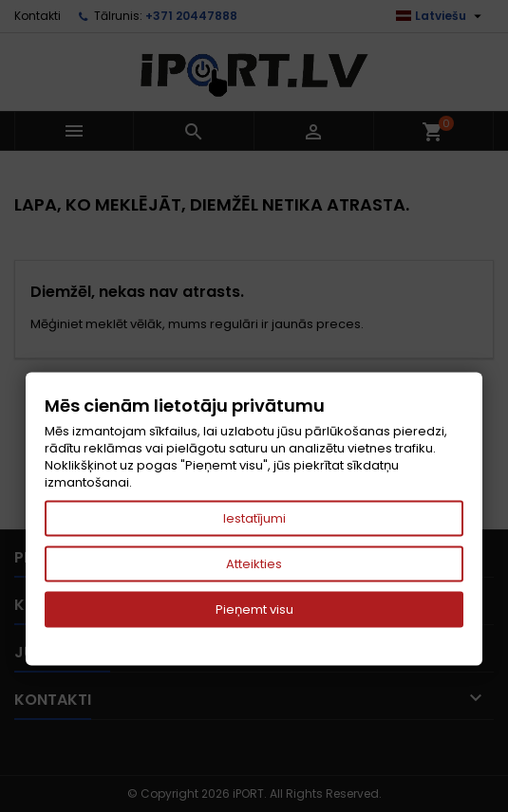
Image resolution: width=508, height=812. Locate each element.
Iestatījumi (254, 518)
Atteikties (254, 564)
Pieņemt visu (254, 609)
